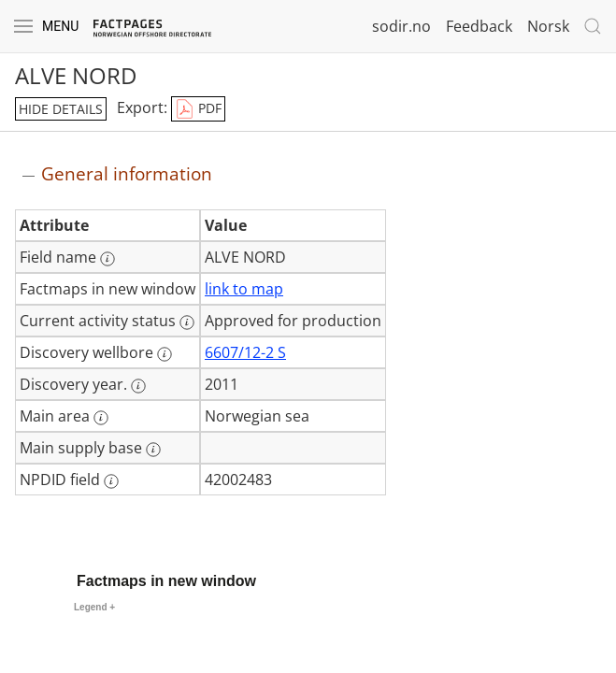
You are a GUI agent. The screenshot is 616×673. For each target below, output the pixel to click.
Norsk (548, 26)
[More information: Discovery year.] (138, 386)
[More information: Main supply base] (153, 450)
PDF (198, 109)
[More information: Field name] (107, 259)
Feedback (479, 26)
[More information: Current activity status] (187, 322)
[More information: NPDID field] (111, 481)
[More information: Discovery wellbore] (165, 354)
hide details (61, 109)
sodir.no (401, 26)
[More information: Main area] (101, 418)
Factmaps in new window (166, 581)
